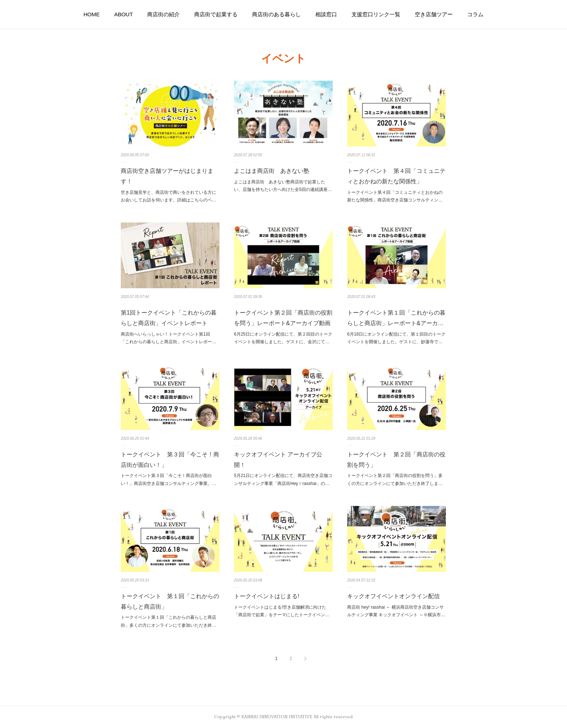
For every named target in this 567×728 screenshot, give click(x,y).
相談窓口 (326, 14)
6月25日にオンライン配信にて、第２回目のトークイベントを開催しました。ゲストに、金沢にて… (283, 338)
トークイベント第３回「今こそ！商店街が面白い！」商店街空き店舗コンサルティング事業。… (169, 480)
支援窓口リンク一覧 (376, 14)
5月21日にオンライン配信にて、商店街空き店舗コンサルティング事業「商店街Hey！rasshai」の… (283, 480)
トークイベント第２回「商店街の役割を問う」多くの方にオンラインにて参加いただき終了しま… (395, 480)
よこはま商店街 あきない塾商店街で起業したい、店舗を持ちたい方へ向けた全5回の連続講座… (283, 186)
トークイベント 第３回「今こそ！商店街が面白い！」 (170, 460)
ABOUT (124, 14)
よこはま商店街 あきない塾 (272, 171)
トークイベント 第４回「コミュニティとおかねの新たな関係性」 (396, 176)
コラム (475, 14)
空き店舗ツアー (434, 14)
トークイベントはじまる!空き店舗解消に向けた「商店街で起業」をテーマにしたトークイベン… (282, 611)
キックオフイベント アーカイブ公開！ (278, 460)
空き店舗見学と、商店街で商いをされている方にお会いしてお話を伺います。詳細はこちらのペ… (169, 196)
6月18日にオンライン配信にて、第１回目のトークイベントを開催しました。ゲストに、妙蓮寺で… (396, 338)
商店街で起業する (216, 14)
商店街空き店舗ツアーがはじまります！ (167, 176)
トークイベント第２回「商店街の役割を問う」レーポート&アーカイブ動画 (283, 318)
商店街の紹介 (163, 14)
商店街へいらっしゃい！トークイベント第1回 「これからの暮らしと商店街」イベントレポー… (169, 338)
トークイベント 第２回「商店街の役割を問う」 (396, 460)
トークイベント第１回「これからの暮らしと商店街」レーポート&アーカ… (396, 318)
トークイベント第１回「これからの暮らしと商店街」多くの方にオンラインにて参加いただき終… (169, 621)
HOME (92, 14)
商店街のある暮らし (276, 14)
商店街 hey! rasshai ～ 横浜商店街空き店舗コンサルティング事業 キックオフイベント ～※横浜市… (396, 611)
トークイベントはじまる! (267, 596)
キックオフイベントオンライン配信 (393, 596)
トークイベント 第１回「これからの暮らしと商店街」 (170, 601)
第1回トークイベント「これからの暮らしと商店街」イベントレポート (169, 318)
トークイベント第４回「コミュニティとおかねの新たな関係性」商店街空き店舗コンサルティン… (395, 196)
